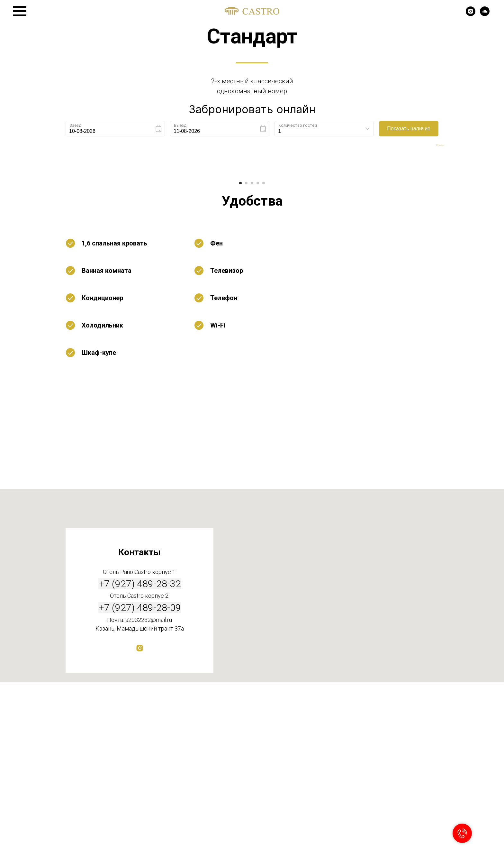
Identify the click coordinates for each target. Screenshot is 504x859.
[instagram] (471, 14)
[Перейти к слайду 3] (252, 360)
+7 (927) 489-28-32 (140, 760)
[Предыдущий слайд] (98, 262)
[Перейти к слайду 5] (264, 360)
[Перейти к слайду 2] (246, 360)
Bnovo (440, 145)
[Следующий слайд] (406, 262)
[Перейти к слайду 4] (258, 360)
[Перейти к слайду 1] (240, 360)
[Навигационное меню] (20, 11)
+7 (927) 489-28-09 (140, 784)
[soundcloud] (485, 14)
